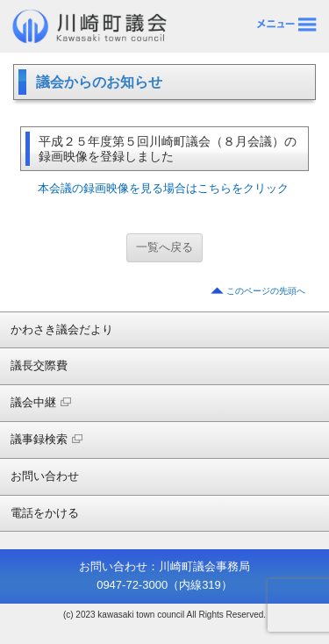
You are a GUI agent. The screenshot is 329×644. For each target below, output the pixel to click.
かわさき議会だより (62, 329)
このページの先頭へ (266, 291)
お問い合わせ (45, 476)
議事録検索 (46, 439)
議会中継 (41, 402)
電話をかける (45, 513)
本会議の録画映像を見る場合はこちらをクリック (163, 188)
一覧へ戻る (164, 247)
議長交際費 (39, 365)
